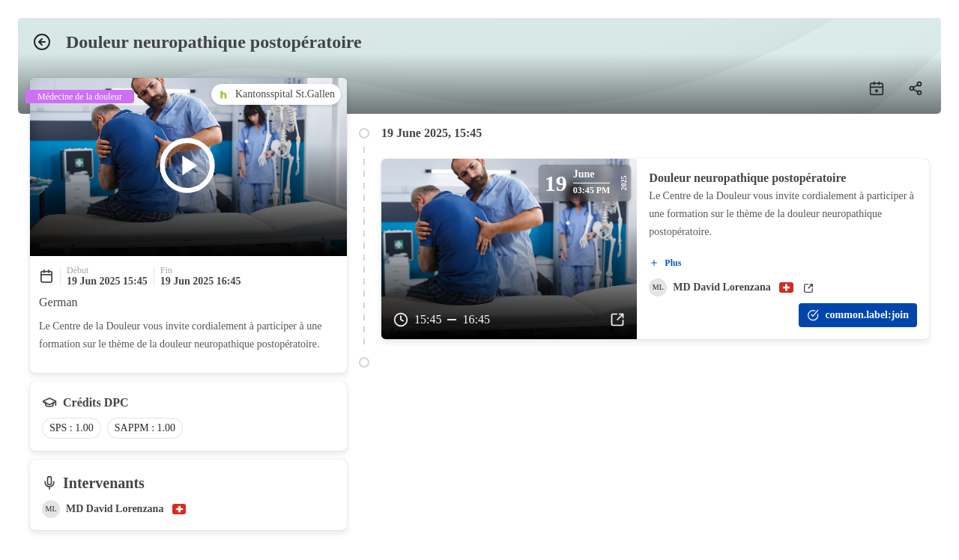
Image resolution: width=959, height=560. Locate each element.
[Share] (916, 88)
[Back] (42, 42)
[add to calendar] (877, 88)
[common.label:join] (858, 315)
